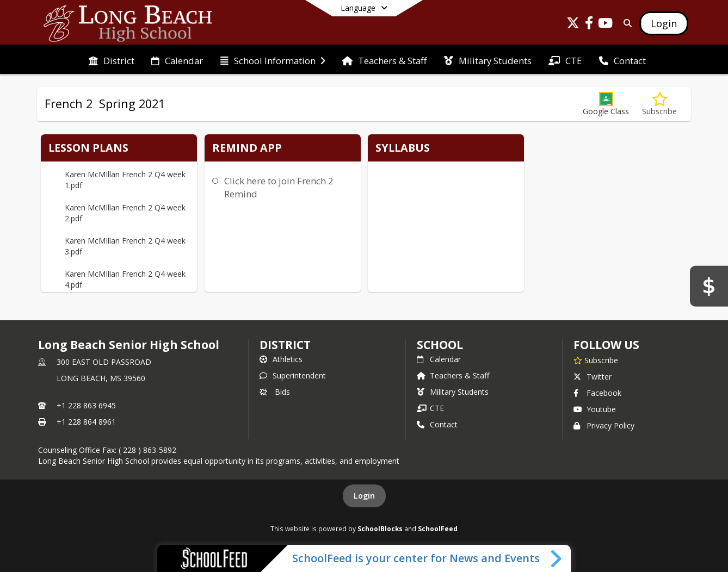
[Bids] (709, 286)
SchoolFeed (438, 529)
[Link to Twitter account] (573, 25)
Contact (437, 424)
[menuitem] (112, 60)
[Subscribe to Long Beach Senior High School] (596, 360)
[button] (606, 104)
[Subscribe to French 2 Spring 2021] (659, 104)
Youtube (595, 409)
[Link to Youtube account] (606, 25)
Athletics (281, 359)
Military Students (453, 392)
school (440, 345)
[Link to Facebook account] (589, 25)
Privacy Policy (604, 425)
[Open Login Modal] (664, 23)
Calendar (439, 359)
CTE (430, 408)
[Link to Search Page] (625, 23)
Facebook (597, 393)
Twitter (593, 377)
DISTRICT (285, 345)
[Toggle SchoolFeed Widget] (557, 558)
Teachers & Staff (453, 375)
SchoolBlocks (380, 529)
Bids (275, 392)
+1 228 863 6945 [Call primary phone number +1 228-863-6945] (86, 405)
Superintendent (293, 375)
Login (364, 496)
